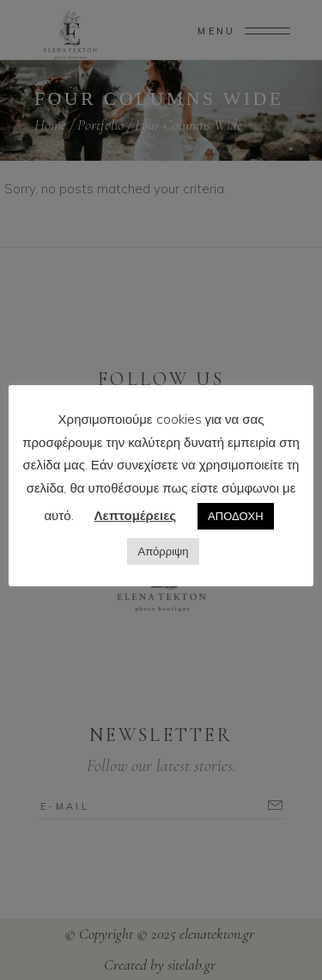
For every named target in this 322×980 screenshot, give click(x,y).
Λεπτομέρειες (135, 515)
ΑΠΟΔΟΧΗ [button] (235, 516)
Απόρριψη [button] (163, 551)
